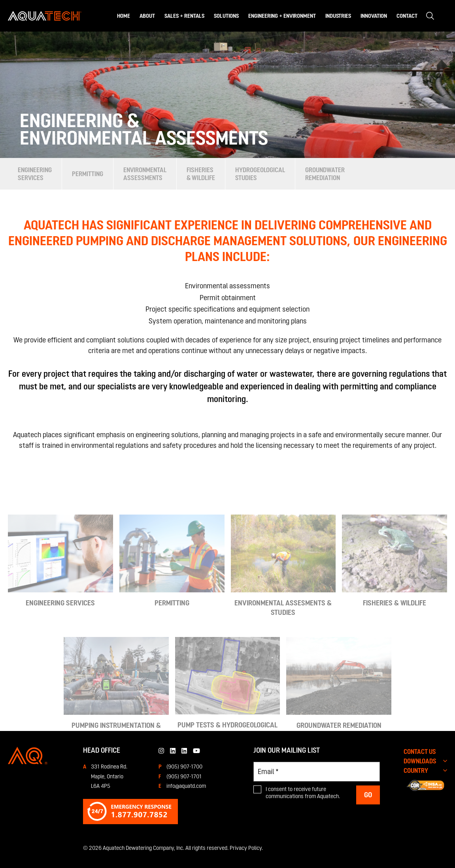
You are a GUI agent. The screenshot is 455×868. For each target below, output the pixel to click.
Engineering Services (35, 174)
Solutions (226, 16)
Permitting (88, 174)
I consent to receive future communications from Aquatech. (303, 793)
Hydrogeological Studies (260, 174)
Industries (338, 16)
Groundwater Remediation (325, 174)
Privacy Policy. (246, 848)
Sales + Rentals (184, 16)
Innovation (374, 16)
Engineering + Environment (282, 16)
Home (124, 16)
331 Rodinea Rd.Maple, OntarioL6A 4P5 (109, 776)
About (147, 16)
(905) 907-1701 (184, 776)
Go (368, 795)
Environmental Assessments (145, 174)
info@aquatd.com (186, 786)
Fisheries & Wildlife (201, 174)
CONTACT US (420, 752)
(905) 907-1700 (184, 767)
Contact (407, 16)
